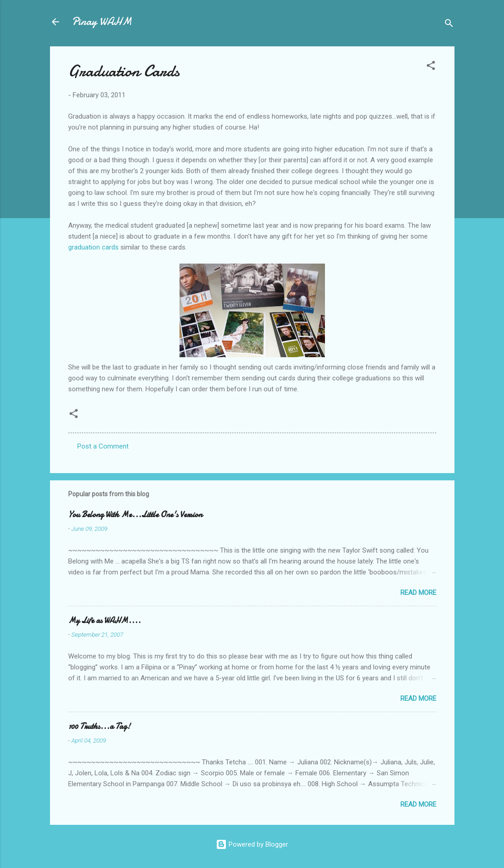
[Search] (449, 25)
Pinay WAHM (102, 22)
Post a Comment (103, 446)
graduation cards (93, 247)
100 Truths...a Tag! (99, 726)
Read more (418, 593)
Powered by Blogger (252, 844)
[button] (431, 67)
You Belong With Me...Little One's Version (135, 515)
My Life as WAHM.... (105, 621)
